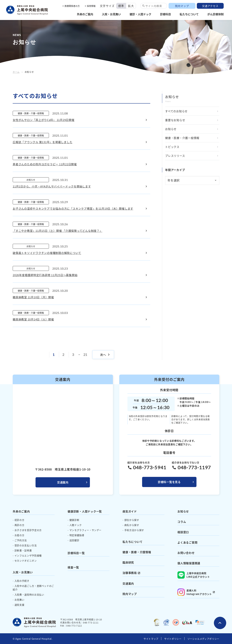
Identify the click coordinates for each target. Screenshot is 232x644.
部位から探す (132, 520)
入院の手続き (22, 581)
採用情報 (91, 6)
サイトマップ (151, 639)
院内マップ (182, 6)
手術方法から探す (134, 530)
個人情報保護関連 (189, 563)
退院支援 (19, 605)
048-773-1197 (194, 467)
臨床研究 (128, 562)
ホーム (16, 72)
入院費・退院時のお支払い (29, 594)
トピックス (172, 147)
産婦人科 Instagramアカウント (195, 592)
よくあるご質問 (187, 542)
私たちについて (189, 14)
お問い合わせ (186, 553)
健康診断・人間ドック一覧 (85, 511)
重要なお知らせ (175, 120)
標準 (121, 6)
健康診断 (74, 520)
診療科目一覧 (76, 553)
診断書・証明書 (23, 550)
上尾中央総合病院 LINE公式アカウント (194, 575)
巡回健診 (74, 540)
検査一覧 (73, 567)
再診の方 (19, 525)
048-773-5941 (150, 467)
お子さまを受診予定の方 (28, 530)
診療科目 (165, 14)
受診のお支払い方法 (26, 545)
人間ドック (76, 525)
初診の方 (19, 520)
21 (85, 355)
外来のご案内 (85, 14)
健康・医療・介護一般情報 (182, 138)
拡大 (131, 6)
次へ (106, 355)
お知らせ (171, 129)
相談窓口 (183, 532)
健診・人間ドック (140, 14)
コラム (182, 522)
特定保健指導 (77, 535)
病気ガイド (130, 511)
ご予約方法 (21, 540)
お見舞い (19, 600)
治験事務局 (130, 573)
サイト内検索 (154, 6)
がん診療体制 (216, 14)
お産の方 (19, 535)
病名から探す (132, 525)
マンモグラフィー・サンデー (85, 530)
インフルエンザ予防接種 (28, 555)
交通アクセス (210, 6)
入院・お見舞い (111, 14)
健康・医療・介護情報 (137, 552)
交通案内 (63, 482)
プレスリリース (175, 156)
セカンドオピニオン (26, 561)
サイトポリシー (173, 639)
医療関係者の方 (72, 6)
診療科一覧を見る (169, 482)
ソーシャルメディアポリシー (203, 639)
